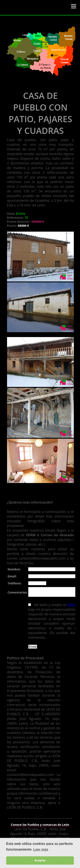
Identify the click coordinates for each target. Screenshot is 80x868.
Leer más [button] (41, 849)
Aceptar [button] (40, 860)
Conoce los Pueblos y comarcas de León (40, 822)
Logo (29, 8)
